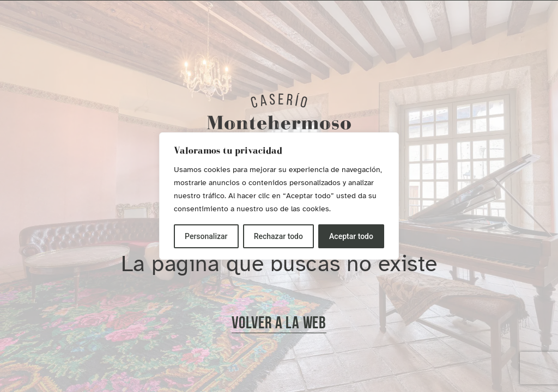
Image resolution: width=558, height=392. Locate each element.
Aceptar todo (351, 236)
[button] (279, 324)
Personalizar (206, 236)
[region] (279, 196)
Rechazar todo (278, 236)
